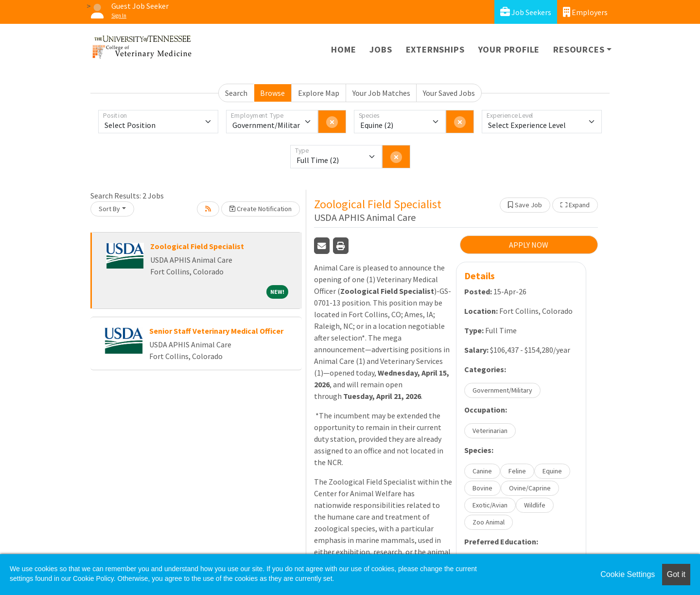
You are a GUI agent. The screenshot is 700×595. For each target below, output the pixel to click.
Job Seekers (526, 12)
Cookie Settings (628, 574)
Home (343, 49)
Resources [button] (579, 49)
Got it (676, 574)
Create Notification (261, 209)
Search (236, 93)
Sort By (109, 209)
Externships (435, 49)
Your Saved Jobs (449, 93)
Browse (272, 93)
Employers (585, 12)
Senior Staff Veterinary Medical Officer (216, 331)
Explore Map (319, 93)
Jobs (381, 49)
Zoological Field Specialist (197, 246)
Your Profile (509, 49)
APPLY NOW (529, 245)
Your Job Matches (381, 93)
